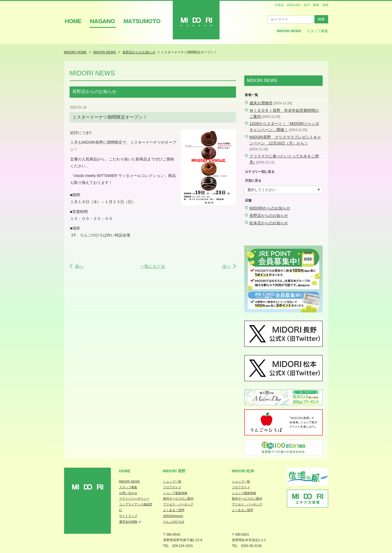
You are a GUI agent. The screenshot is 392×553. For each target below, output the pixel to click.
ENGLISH (294, 5)
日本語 (279, 5)
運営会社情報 (128, 522)
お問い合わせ (128, 493)
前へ (79, 266)
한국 (307, 5)
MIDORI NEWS (130, 481)
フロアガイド (172, 487)
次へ (226, 266)
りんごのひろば (174, 522)
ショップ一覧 (172, 481)
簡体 (325, 5)
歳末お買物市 (261, 103)
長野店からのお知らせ (269, 216)
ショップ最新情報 (175, 493)
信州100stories (173, 516)
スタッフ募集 (317, 31)
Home (125, 471)
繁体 (316, 5)
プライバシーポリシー (134, 498)
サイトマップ (128, 516)
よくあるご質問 (174, 510)
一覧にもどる (153, 266)
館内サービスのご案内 (178, 498)
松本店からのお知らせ (269, 223)
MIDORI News (289, 31)
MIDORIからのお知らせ (270, 208)
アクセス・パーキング (178, 504)
